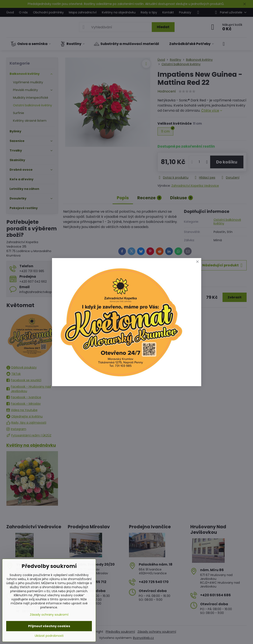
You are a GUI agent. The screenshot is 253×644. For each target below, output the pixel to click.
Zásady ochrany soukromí (49, 615)
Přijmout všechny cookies (49, 626)
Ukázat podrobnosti (49, 636)
